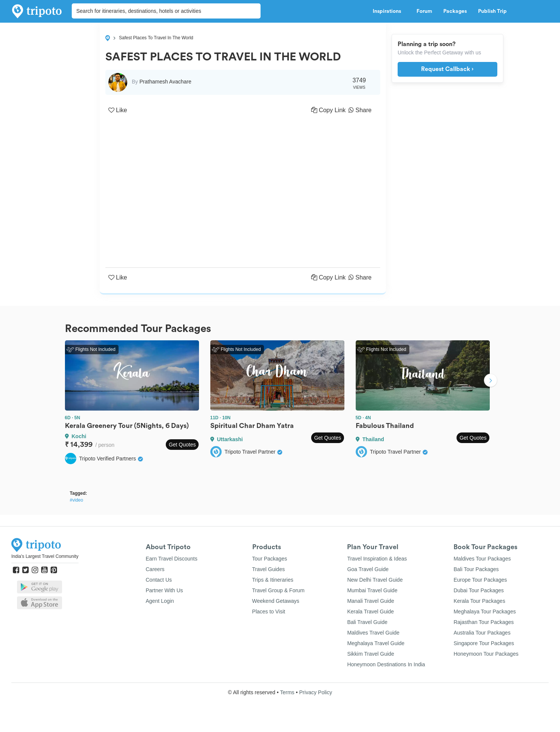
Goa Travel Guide (368, 569)
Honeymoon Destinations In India (386, 664)
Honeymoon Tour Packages (486, 654)
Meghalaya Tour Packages (485, 612)
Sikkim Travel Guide (370, 654)
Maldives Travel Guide (373, 633)
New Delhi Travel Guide (375, 580)
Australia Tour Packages (482, 633)
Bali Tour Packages (476, 569)
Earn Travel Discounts (172, 559)
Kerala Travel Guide (370, 612)
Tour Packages (270, 559)
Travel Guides (269, 569)
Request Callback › (447, 69)
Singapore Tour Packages (484, 643)
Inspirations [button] (389, 11)
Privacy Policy (315, 692)
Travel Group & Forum (278, 590)
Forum (424, 11)
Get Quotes (182, 445)
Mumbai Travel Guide (372, 590)
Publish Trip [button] (494, 11)
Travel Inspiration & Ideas (377, 559)
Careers (155, 569)
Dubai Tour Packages (479, 590)
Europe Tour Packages (480, 580)
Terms (287, 692)
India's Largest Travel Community (45, 556)
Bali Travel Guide (367, 622)
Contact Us (159, 580)
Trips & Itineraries (273, 580)
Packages (455, 11)
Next (491, 381)
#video (76, 500)
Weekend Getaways (276, 601)
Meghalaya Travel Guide (376, 643)
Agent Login (160, 601)
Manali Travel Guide (371, 601)
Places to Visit (269, 612)
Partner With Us (164, 590)
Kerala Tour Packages (479, 601)
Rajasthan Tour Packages (484, 622)
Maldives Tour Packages (482, 559)
